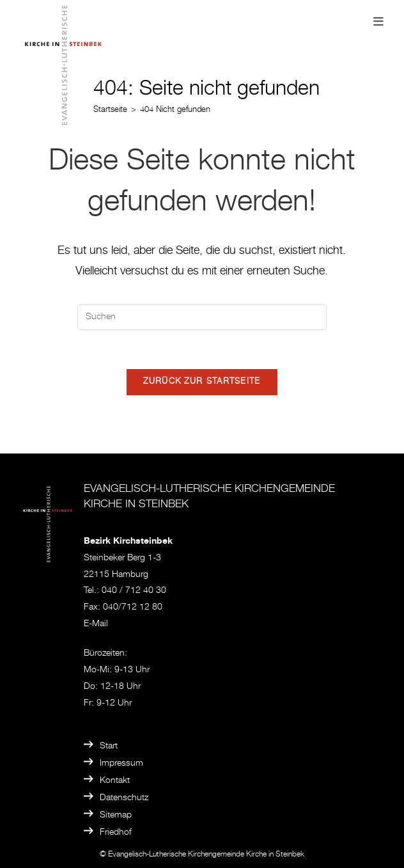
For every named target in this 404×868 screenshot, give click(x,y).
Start (109, 746)
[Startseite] (110, 110)
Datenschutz (124, 798)
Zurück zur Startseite (202, 382)
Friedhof (116, 833)
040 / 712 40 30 (134, 591)
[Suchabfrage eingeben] (202, 317)
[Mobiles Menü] (379, 23)
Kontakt (115, 781)
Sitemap (116, 816)
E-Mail (96, 624)
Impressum (121, 764)
